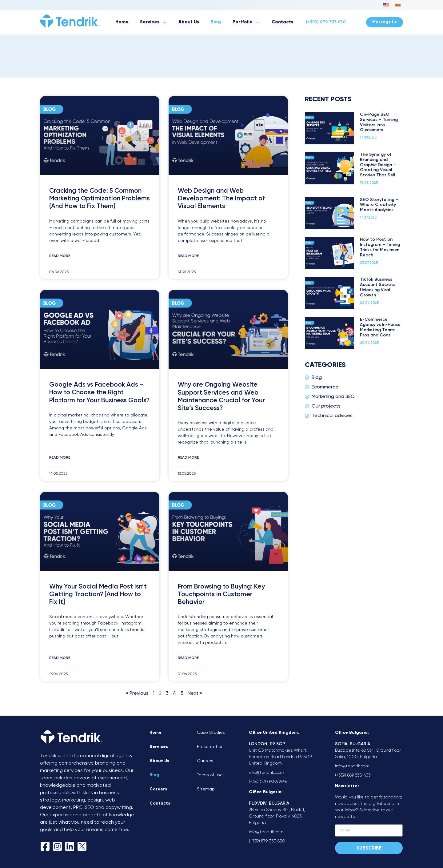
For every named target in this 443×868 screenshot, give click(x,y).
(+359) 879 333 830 (326, 22)
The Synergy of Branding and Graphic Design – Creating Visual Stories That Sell (378, 165)
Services (159, 747)
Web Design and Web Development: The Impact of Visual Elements (221, 199)
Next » (195, 693)
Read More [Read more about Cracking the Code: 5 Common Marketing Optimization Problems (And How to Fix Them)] (60, 256)
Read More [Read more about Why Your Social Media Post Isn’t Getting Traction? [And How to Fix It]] (60, 658)
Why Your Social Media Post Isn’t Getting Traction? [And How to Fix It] (98, 595)
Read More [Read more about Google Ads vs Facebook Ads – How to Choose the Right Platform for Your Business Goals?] (60, 458)
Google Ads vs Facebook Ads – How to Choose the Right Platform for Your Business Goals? (99, 393)
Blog (154, 775)
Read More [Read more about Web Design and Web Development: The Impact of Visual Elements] (188, 256)
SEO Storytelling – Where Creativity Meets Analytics (379, 205)
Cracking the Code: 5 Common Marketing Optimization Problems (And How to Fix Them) (100, 199)
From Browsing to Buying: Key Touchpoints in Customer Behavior (221, 595)
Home (156, 733)
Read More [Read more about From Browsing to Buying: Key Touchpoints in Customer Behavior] (188, 658)
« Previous (137, 693)
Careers (158, 789)
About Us (159, 761)
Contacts (160, 803)
